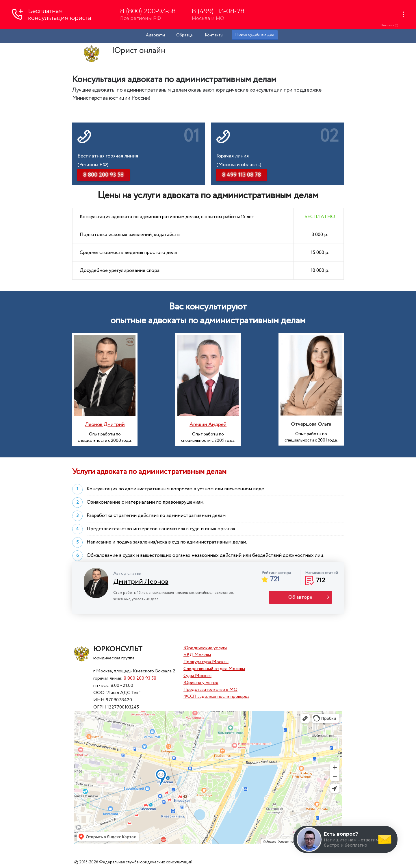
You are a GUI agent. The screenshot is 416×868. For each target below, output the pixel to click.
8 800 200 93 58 (140, 678)
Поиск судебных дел (255, 35)
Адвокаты (155, 35)
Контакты (214, 35)
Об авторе (300, 597)
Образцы (185, 35)
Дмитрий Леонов (141, 582)
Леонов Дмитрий (105, 424)
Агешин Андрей (208, 424)
